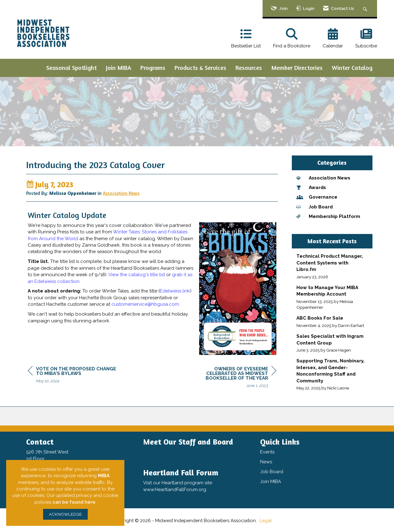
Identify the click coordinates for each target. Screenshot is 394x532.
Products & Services (200, 68)
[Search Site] (366, 8)
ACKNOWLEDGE (65, 514)
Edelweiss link (175, 293)
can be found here (74, 502)
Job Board (272, 472)
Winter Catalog (352, 68)
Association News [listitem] (323, 178)
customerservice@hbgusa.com (145, 307)
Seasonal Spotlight (71, 68)
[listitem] (332, 266)
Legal (266, 521)
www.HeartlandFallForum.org (175, 490)
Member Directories (297, 68)
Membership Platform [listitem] (328, 216)
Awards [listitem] (311, 187)
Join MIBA (119, 68)
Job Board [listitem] (315, 207)
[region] (230, 381)
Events (267, 453)
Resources (249, 68)
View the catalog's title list (137, 277)
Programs (153, 68)
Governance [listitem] (317, 197)
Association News (121, 195)
